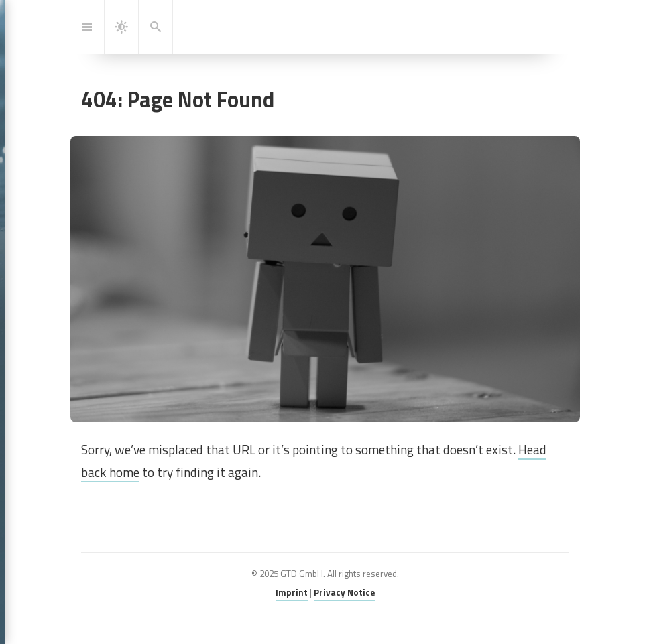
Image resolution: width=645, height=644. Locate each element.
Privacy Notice (344, 592)
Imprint (292, 592)
